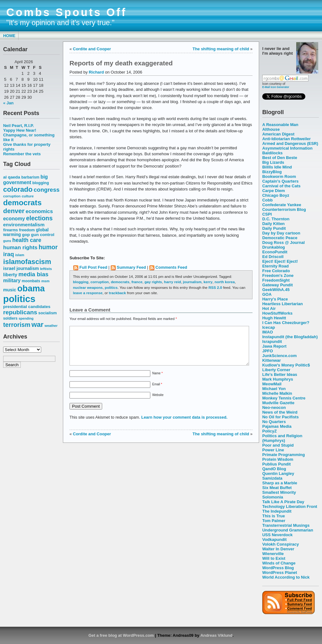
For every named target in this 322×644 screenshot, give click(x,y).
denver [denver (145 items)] (14, 211)
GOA (267, 294)
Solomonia (273, 497)
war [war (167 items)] (37, 325)
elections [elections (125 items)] (39, 218)
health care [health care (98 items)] (27, 240)
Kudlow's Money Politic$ (286, 365)
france (137, 282)
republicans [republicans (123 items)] (20, 312)
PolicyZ (269, 431)
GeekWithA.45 (276, 290)
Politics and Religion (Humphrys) (282, 438)
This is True (274, 516)
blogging (81, 282)
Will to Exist (274, 558)
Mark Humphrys (278, 379)
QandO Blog (274, 469)
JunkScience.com (279, 356)
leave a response (88, 293)
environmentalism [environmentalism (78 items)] (24, 225)
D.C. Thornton (276, 219)
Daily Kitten (273, 224)
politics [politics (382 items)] (19, 299)
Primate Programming (283, 455)
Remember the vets (22, 154)
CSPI (267, 214)
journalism (192, 282)
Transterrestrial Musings (286, 525)
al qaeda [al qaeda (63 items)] (12, 177)
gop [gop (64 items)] (26, 235)
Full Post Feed (94, 267)
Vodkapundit (274, 539)
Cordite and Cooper (92, 49)
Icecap (269, 327)
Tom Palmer (274, 521)
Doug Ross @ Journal (283, 242)
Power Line (273, 450)
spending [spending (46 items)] (26, 318)
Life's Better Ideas (280, 374)
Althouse (271, 129)
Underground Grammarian (288, 530)
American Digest (278, 134)
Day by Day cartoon (281, 233)
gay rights (153, 282)
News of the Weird (280, 412)
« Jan (8, 103)
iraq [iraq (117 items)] (9, 254)
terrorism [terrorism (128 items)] (17, 325)
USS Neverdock (277, 535)
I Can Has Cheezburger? (286, 323)
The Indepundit (277, 511)
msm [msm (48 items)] (45, 281)
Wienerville (273, 554)
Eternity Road (275, 266)
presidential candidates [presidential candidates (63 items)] (27, 307)
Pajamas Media (277, 426)
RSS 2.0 (215, 287)
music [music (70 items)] (10, 290)
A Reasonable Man (280, 125)
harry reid (173, 282)
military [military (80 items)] (12, 281)
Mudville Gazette (278, 403)
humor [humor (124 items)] (48, 247)
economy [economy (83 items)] (14, 219)
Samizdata (272, 478)
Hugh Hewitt (274, 318)
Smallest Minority (279, 492)
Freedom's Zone (278, 275)
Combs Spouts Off (67, 12)
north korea (225, 282)
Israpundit (272, 341)
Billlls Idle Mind (277, 167)
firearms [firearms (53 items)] (11, 230)
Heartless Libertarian (283, 304)
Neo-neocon (274, 407)
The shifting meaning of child (221, 49)
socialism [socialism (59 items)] (48, 313)
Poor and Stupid (278, 445)
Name (157, 381)
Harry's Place (275, 299)
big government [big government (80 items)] (25, 180)
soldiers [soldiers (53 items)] (10, 318)
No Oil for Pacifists (280, 417)
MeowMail (272, 384)
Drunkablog (274, 247)
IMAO (268, 332)
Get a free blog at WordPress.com (121, 635)
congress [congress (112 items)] (47, 190)
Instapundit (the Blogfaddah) (290, 337)
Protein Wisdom (278, 459)
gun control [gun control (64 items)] (42, 235)
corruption (100, 282)
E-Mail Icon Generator (276, 87)
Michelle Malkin (277, 393)
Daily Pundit (274, 228)
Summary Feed (131, 267)
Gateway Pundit (278, 285)
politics (111, 287)
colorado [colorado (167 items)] (18, 189)
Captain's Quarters (280, 181)
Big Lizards (273, 162)
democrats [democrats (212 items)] (22, 203)
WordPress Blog (278, 568)
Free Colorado (276, 271)
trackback (117, 293)
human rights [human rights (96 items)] (20, 247)
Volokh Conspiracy (280, 544)
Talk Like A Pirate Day (283, 502)
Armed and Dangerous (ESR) (290, 143)
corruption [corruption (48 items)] (12, 196)
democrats (120, 282)
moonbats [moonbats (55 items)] (31, 281)
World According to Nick (286, 577)
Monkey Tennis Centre (284, 398)
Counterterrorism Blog (284, 209)
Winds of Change (279, 563)
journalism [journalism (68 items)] (28, 268)
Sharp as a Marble (280, 483)
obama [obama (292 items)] (31, 288)
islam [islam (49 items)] (20, 255)
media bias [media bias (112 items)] (33, 274)
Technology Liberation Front (290, 506)
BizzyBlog (272, 172)
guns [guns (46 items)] (7, 241)
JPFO (268, 351)
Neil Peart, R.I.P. (19, 126)
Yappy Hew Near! (20, 130)
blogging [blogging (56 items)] (41, 183)
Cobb (267, 200)
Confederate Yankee (282, 205)
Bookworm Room (279, 176)
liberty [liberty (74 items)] (10, 275)
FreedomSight (276, 280)
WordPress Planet (280, 572)
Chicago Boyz (276, 195)
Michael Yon (274, 389)
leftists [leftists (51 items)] (46, 269)
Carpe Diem (274, 191)
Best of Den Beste (280, 158)
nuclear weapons (88, 287)
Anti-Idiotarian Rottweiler (286, 139)
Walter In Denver (278, 549)
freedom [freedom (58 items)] (27, 230)
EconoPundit (275, 252)
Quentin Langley (278, 473)
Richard (96, 72)
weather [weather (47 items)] (51, 326)
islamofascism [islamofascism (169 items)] (27, 262)
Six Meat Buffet (277, 488)
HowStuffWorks (277, 313)
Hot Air (269, 308)
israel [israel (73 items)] (9, 268)
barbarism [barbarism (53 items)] (30, 177)
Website (158, 402)
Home (9, 36)
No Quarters (274, 422)
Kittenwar (272, 360)
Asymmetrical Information (287, 148)
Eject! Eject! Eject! (280, 261)
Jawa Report (274, 346)
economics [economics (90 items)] (39, 211)
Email (157, 392)
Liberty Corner (276, 370)
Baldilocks (272, 153)
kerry (208, 282)
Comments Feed (171, 267)
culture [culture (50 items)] (28, 196)
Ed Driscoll (273, 257)
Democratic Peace (280, 238)
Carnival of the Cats (281, 186)
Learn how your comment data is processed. (184, 425)
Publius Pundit (277, 464)
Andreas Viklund (216, 635)
